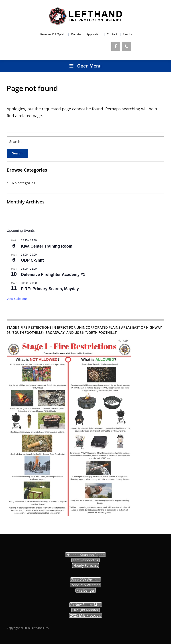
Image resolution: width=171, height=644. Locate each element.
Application (94, 34)
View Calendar (17, 299)
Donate (76, 34)
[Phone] (126, 47)
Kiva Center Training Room (47, 246)
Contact (112, 34)
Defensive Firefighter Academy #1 (53, 275)
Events (127, 34)
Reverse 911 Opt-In (53, 34)
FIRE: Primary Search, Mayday (50, 289)
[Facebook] (116, 47)
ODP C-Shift (32, 260)
